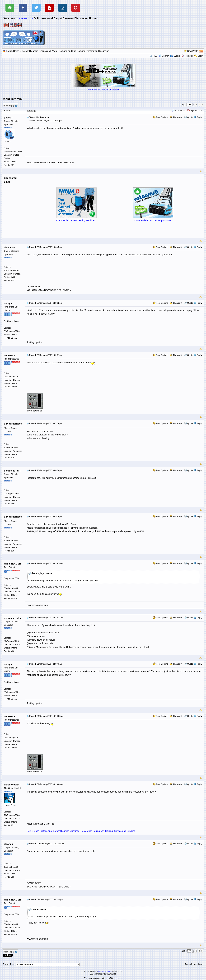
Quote (190, 117)
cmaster (10, 355)
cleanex (9, 247)
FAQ (155, 56)
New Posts (193, 51)
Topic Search (179, 111)
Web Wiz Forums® (105, 971)
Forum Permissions (194, 964)
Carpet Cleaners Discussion (36, 51)
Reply (199, 117)
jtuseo (8, 118)
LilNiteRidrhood (13, 424)
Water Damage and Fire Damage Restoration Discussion (81, 51)
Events (175, 56)
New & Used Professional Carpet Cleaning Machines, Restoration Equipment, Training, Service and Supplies (81, 831)
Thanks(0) (176, 117)
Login (200, 56)
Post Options (160, 117)
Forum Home (13, 51)
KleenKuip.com (27, 19)
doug (8, 303)
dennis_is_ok (13, 471)
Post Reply (10, 105)
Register (189, 56)
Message (31, 111)
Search (164, 56)
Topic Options (195, 111)
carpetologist (12, 785)
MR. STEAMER (13, 564)
